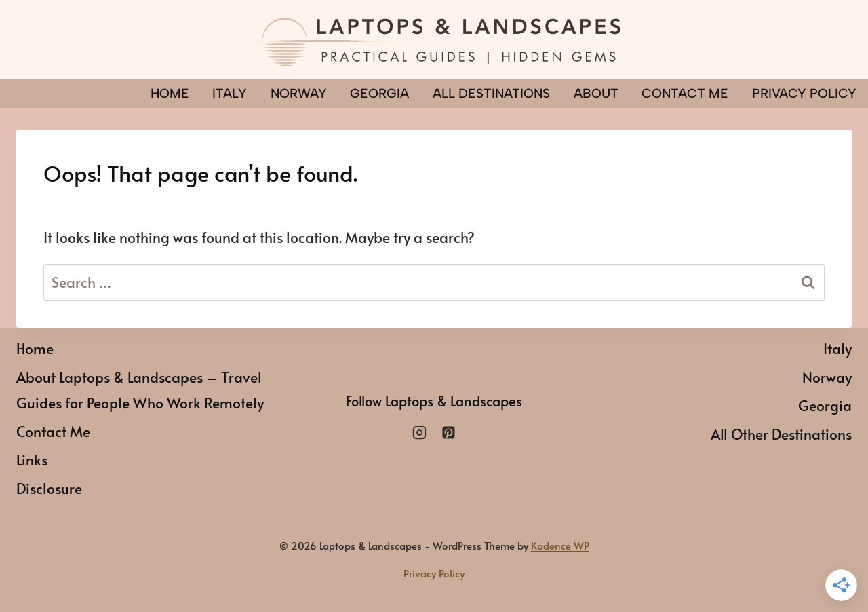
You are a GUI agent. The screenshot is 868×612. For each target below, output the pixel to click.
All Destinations (491, 93)
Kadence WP (560, 545)
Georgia (379, 93)
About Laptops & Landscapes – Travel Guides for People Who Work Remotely (140, 390)
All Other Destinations (781, 434)
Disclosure (49, 488)
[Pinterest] (448, 432)
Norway (299, 93)
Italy (230, 93)
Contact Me (685, 93)
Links (32, 460)
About (596, 93)
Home (170, 93)
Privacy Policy (434, 573)
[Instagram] (420, 432)
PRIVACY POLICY (804, 93)
